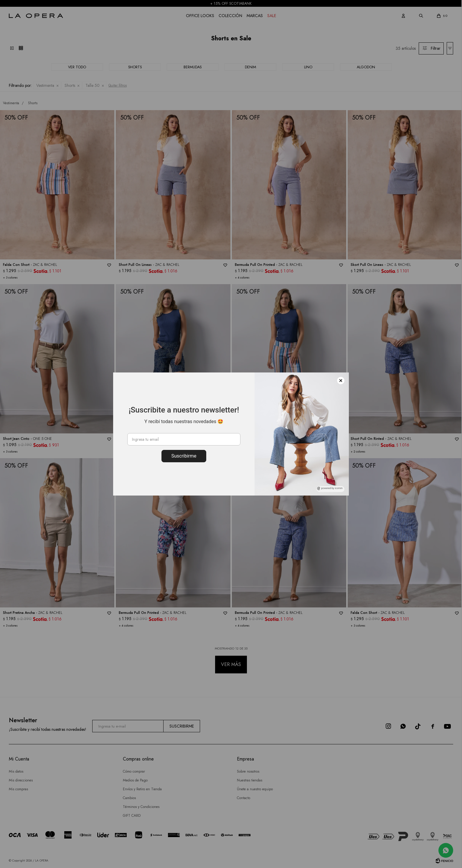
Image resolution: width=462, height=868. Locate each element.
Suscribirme (184, 456)
